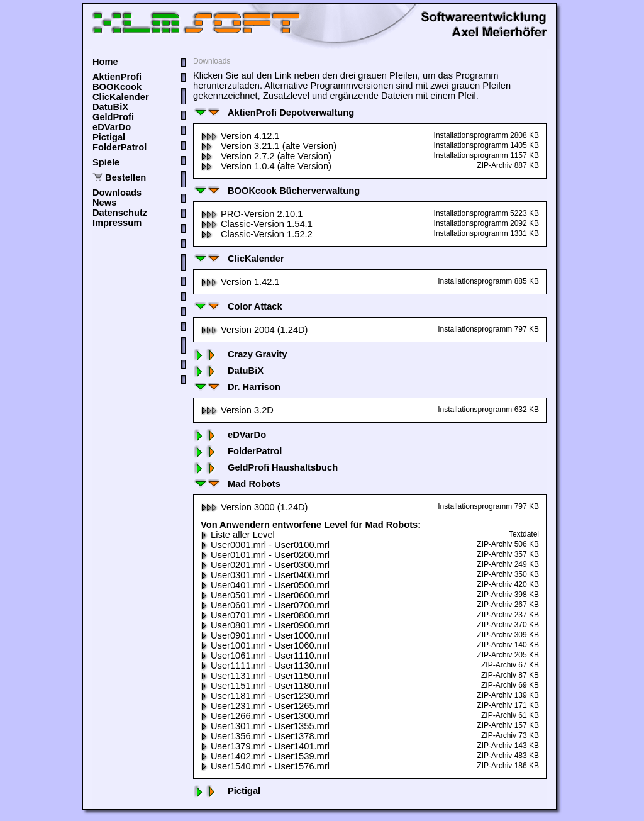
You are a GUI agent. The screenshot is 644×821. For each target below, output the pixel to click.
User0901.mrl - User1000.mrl (265, 635)
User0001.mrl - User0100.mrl (265, 545)
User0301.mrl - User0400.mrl (265, 575)
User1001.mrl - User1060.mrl (265, 645)
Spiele (106, 162)
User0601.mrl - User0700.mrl (265, 605)
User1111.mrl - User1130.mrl (265, 666)
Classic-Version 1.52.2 (257, 234)
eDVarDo (112, 127)
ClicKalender (121, 97)
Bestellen (125, 177)
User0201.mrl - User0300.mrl (265, 565)
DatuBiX (110, 107)
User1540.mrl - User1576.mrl (265, 766)
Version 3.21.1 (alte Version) (269, 146)
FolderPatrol (119, 147)
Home (105, 62)
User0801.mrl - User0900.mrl (265, 625)
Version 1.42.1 (240, 282)
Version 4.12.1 (240, 136)
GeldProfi (113, 117)
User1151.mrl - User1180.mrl (265, 686)
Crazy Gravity (240, 354)
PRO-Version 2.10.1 (252, 214)
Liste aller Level (238, 535)
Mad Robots (237, 484)
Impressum (117, 223)
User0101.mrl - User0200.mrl (265, 555)
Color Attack (238, 306)
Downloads (117, 193)
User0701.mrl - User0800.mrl (265, 615)
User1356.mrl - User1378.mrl (265, 736)
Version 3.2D (237, 410)
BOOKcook (117, 87)
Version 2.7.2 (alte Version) (266, 156)
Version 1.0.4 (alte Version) (266, 166)
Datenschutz (120, 213)
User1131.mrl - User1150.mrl (265, 676)
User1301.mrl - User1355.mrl (265, 726)
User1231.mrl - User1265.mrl (265, 706)
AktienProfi (117, 77)
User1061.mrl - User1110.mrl (265, 656)
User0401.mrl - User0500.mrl (265, 585)
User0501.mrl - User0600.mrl (265, 595)
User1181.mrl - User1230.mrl (265, 696)
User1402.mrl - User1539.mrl (265, 756)
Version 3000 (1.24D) (254, 507)
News (104, 203)
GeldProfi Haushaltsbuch (265, 467)
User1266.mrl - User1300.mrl (265, 716)
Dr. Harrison (237, 387)
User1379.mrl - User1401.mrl (265, 746)
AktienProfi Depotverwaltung (274, 113)
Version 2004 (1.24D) (254, 330)
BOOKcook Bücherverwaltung (276, 191)
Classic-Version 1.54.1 (257, 224)
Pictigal (109, 137)
